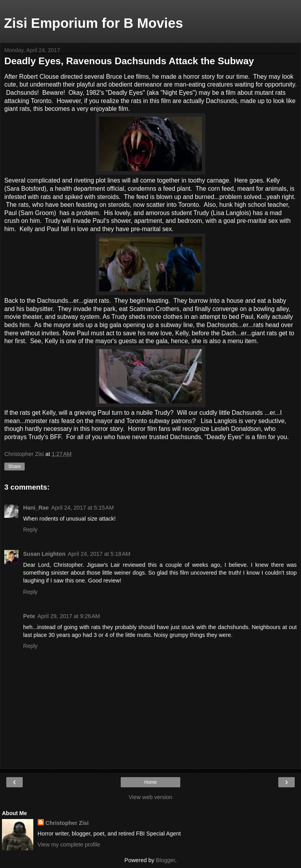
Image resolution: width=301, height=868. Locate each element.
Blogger (166, 860)
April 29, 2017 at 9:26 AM (69, 616)
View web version (150, 797)
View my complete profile (69, 844)
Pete (29, 616)
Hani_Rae (36, 508)
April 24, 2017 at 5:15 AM (83, 508)
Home (150, 782)
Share (15, 467)
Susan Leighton (44, 554)
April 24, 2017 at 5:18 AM (99, 554)
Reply (30, 530)
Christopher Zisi (67, 823)
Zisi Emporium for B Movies (93, 23)
